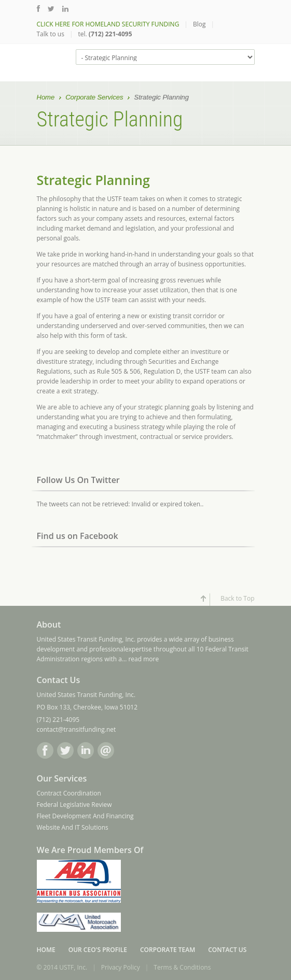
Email (106, 750)
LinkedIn (86, 750)
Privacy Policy (121, 967)
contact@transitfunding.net (77, 729)
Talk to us (51, 34)
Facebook (45, 750)
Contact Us (227, 950)
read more (143, 659)
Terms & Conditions (182, 967)
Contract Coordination (69, 793)
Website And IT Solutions (73, 827)
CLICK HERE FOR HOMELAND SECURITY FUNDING (108, 24)
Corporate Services (94, 98)
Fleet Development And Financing (85, 816)
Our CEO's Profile (98, 950)
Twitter (65, 750)
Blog (199, 24)
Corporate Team (168, 950)
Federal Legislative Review (74, 805)
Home (46, 98)
